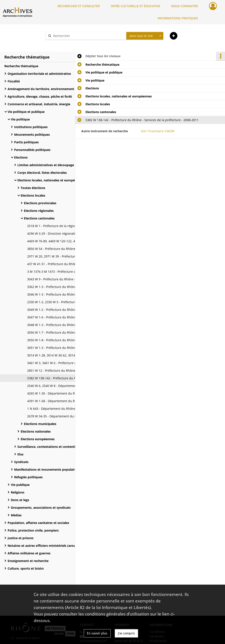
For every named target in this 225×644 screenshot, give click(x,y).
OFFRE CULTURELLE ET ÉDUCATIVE (135, 6)
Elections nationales (36, 431)
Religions (18, 492)
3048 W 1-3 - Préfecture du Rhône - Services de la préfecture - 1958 (71, 325)
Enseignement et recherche (28, 561)
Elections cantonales (39, 218)
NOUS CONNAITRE (185, 6)
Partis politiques (26, 142)
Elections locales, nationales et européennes (51, 180)
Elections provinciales (40, 203)
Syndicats (21, 462)
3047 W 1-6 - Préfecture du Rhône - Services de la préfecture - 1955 (71, 317)
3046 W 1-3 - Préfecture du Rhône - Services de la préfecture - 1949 (71, 294)
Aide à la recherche (63, 43)
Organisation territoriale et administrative (39, 74)
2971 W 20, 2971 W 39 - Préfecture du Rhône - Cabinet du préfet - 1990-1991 (71, 256)
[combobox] (145, 36)
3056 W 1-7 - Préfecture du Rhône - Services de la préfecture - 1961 (71, 332)
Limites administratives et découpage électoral (53, 165)
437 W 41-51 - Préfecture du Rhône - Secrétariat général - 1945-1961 (71, 264)
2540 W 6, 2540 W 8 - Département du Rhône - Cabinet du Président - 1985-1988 (71, 386)
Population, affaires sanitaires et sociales (38, 523)
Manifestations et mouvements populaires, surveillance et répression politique (58, 469)
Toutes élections (33, 188)
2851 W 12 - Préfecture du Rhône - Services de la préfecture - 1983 (71, 371)
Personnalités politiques (32, 150)
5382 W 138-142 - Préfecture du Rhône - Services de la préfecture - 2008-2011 (71, 378)
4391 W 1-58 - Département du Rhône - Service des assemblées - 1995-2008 (71, 401)
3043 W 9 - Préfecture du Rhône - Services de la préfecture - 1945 (71, 279)
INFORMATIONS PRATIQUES (178, 18)
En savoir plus (97, 633)
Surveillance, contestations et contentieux (49, 447)
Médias (16, 515)
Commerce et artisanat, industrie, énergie (39, 104)
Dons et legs (20, 500)
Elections (21, 157)
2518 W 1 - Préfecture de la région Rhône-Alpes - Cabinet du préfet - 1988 (71, 226)
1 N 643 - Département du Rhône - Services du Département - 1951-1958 (71, 409)
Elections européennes (38, 439)
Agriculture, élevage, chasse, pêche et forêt (40, 96)
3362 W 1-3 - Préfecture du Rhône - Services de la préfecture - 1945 (71, 287)
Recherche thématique (21, 66)
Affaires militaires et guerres (29, 553)
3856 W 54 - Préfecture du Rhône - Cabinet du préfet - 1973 (70, 249)
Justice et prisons (21, 538)
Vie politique (20, 119)
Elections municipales (40, 424)
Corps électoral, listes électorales (42, 173)
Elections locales (33, 195)
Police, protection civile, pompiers (33, 530)
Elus (20, 454)
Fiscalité (14, 81)
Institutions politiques (31, 127)
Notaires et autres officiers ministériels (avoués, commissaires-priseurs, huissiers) (51, 546)
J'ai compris (126, 633)
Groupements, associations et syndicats (41, 508)
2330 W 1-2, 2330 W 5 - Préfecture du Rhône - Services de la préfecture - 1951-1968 (71, 302)
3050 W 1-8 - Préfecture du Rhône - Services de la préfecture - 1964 (71, 340)
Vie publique (20, 485)
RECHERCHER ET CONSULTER (79, 6)
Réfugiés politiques (28, 477)
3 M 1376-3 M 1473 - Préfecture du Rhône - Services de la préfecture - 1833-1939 (71, 272)
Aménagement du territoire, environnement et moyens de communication (51, 89)
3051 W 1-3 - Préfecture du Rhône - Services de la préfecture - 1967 (71, 348)
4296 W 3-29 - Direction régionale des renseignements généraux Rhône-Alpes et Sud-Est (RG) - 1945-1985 (71, 233)
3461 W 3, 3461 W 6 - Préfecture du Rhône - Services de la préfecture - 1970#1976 (71, 363)
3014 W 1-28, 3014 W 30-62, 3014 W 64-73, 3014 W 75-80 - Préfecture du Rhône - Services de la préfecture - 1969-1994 (71, 355)
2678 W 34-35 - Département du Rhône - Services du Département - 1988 (71, 416)
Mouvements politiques (32, 135)
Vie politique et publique (26, 112)
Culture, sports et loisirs (26, 568)
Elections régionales (39, 211)
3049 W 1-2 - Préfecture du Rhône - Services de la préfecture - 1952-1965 (71, 310)
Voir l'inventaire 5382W (158, 131)
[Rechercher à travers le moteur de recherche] (88, 36)
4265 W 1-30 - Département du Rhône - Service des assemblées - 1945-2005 (71, 393)
